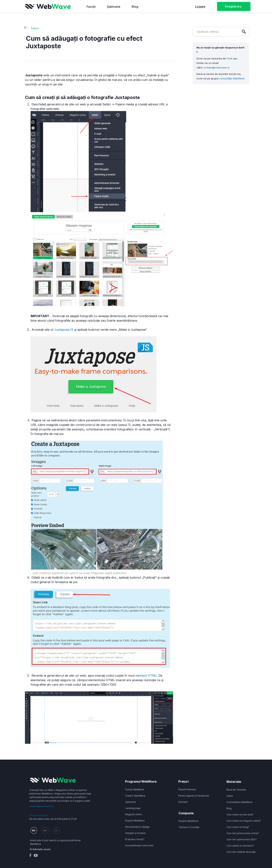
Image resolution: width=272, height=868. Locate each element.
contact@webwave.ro (216, 67)
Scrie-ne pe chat (39, 815)
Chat (229, 58)
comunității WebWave (232, 78)
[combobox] (215, 31)
